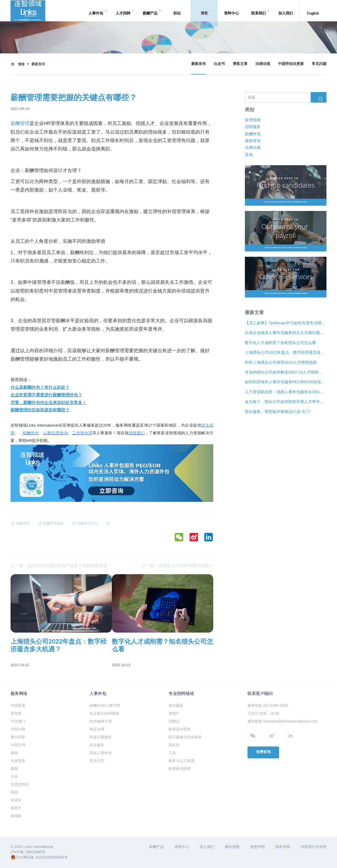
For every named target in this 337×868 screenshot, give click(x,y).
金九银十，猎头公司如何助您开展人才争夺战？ (286, 402)
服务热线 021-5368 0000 (268, 705)
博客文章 (240, 64)
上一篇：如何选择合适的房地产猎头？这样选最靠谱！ (61, 566)
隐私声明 (283, 847)
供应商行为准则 (314, 847)
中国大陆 (18, 729)
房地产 (174, 713)
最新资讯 (253, 141)
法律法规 (263, 64)
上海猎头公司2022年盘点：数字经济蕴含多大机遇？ (286, 353)
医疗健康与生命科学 (185, 737)
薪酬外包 (253, 134)
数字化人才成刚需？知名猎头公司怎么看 (280, 343)
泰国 (14, 769)
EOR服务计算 (101, 721)
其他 (249, 155)
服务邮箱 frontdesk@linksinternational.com (283, 721)
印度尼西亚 (20, 784)
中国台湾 (18, 745)
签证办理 (97, 729)
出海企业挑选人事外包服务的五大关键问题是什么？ (286, 333)
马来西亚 (18, 761)
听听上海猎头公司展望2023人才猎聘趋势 (281, 362)
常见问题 (319, 64)
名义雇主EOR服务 (105, 713)
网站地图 (232, 847)
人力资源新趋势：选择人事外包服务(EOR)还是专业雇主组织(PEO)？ (286, 392)
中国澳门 (18, 721)
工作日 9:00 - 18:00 (263, 713)
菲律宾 (16, 800)
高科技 (174, 745)
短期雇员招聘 (180, 769)
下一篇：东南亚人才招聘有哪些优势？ (177, 566)
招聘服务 (253, 127)
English (313, 10)
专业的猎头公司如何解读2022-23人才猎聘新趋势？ (286, 372)
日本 (14, 776)
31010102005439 (50, 857)
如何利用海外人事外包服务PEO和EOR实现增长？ (286, 382)
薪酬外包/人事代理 (105, 705)
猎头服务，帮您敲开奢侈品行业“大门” (278, 412)
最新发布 (199, 64)
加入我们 (286, 10)
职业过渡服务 (101, 737)
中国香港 (18, 705)
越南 (14, 753)
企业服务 (97, 745)
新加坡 (16, 713)
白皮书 (219, 64)
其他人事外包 (101, 753)
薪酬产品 (152, 11)
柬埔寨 (16, 816)
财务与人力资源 (181, 761)
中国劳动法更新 (291, 64)
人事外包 (98, 11)
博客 (206, 11)
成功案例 (176, 705)
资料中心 (231, 10)
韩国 (14, 792)
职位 (177, 10)
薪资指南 (253, 120)
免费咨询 (263, 752)
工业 (172, 753)
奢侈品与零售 (180, 729)
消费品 (174, 721)
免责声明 (257, 847)
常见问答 (97, 761)
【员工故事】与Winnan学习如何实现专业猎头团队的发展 (286, 323)
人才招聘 (125, 11)
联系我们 (261, 11)
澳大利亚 (18, 737)
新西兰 (16, 808)
